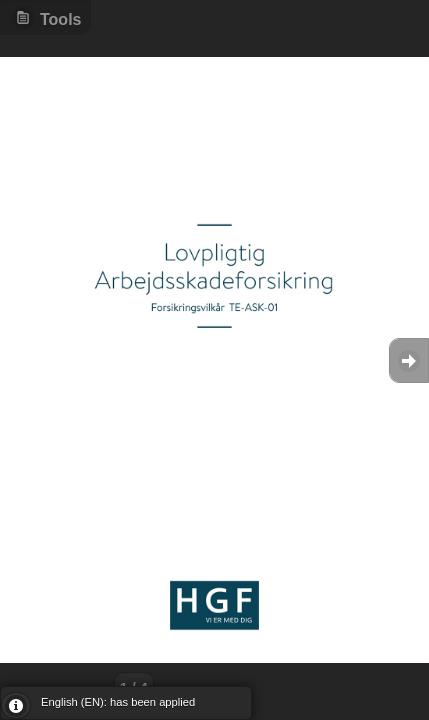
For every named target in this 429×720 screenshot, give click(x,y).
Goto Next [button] (409, 360)
